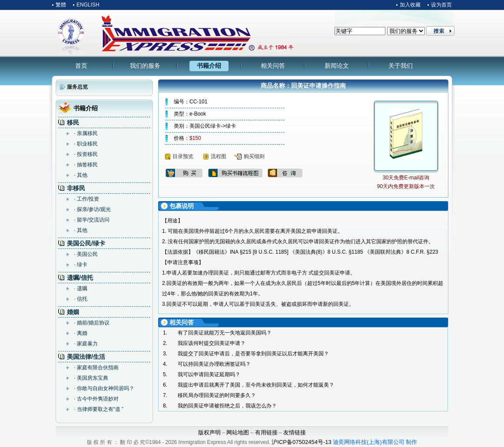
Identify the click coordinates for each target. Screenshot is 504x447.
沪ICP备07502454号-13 (301, 442)
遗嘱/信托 (80, 278)
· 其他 (81, 175)
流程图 (219, 156)
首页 (81, 66)
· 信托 (81, 299)
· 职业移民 (86, 144)
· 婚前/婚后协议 (92, 323)
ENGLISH (88, 5)
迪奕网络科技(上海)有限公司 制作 (375, 442)
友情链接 (295, 432)
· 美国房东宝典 (91, 378)
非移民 (76, 188)
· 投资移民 (86, 154)
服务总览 (77, 87)
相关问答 (273, 66)
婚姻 (73, 312)
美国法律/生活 (86, 357)
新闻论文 (337, 66)
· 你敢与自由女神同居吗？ (104, 388)
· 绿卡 (81, 265)
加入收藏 (410, 5)
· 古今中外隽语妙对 (96, 399)
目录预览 (183, 156)
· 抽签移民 (86, 165)
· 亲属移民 (86, 133)
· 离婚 (81, 333)
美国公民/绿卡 (86, 243)
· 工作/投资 (86, 199)
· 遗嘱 (81, 288)
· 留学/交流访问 (92, 220)
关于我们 (401, 66)
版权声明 (209, 432)
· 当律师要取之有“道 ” (99, 409)
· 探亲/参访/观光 (92, 209)
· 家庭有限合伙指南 (96, 368)
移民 (73, 123)
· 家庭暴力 (86, 344)
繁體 (61, 5)
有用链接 (266, 432)
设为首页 (441, 5)
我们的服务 (145, 66)
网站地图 (238, 432)
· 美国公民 (86, 254)
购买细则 (254, 156)
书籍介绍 (209, 66)
